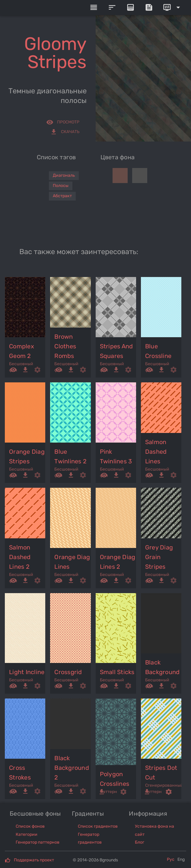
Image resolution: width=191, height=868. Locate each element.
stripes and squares (116, 351)
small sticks (117, 672)
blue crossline (158, 351)
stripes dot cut (161, 773)
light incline (27, 672)
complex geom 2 (22, 351)
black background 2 (72, 768)
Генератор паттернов (38, 842)
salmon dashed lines (156, 452)
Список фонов (30, 826)
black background (162, 667)
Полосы (61, 186)
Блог (140, 842)
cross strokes (20, 773)
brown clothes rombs (65, 346)
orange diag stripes (27, 456)
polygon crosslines (115, 779)
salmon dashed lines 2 (20, 557)
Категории (27, 834)
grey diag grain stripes (159, 557)
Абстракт (62, 196)
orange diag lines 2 (118, 562)
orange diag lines (72, 562)
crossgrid (68, 672)
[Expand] (173, 8)
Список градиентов (98, 826)
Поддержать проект (34, 860)
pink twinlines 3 (116, 456)
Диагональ (64, 175)
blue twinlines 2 (70, 456)
